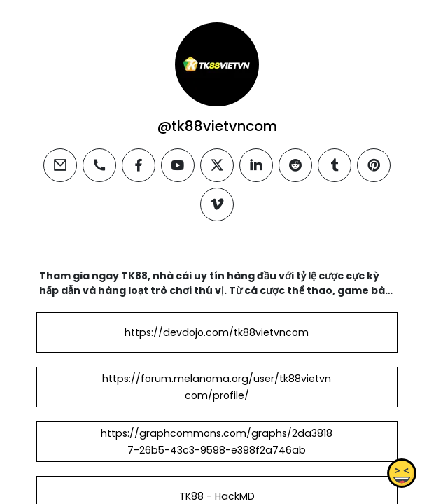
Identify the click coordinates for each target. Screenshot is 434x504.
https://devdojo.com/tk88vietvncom (217, 332)
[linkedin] (256, 165)
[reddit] (295, 165)
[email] (60, 165)
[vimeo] (217, 204)
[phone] (99, 165)
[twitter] (217, 165)
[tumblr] (335, 165)
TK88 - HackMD (217, 496)
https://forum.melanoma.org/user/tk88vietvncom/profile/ (217, 387)
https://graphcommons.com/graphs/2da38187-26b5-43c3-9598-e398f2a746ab (217, 442)
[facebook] (139, 165)
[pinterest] (374, 165)
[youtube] (178, 165)
